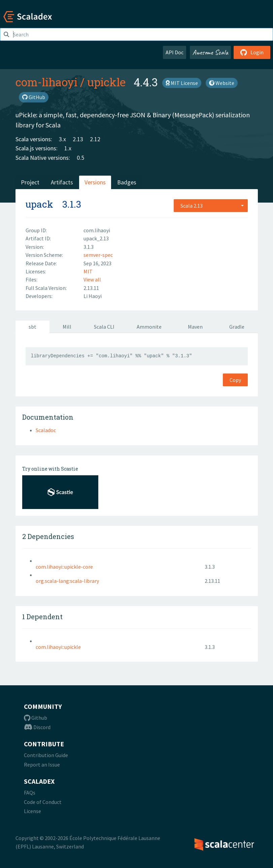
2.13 (78, 139)
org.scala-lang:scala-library (67, 581)
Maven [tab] (195, 327)
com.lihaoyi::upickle (58, 647)
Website (222, 83)
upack (39, 204)
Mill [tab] (67, 327)
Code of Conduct (43, 802)
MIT (88, 271)
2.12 (95, 139)
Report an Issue (42, 765)
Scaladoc (46, 430)
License (32, 811)
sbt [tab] (32, 327)
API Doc (175, 52)
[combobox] (211, 206)
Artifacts (62, 182)
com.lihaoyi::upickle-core (64, 567)
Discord (37, 727)
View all (92, 279)
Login (252, 52)
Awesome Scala (210, 52)
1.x (68, 148)
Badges (127, 182)
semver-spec (98, 255)
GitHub (34, 97)
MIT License (182, 83)
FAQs (30, 792)
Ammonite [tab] (149, 327)
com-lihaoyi (46, 82)
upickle (106, 82)
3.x (62, 139)
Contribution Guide (46, 755)
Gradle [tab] (237, 327)
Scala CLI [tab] (104, 327)
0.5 (80, 158)
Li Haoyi (93, 296)
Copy (235, 380)
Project (30, 182)
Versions (95, 182)
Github (36, 718)
